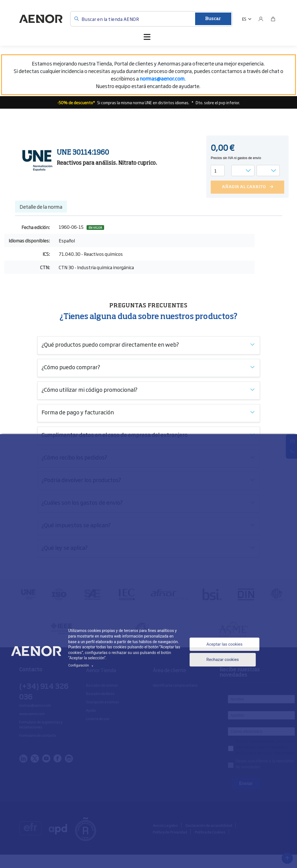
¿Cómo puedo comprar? (71, 367)
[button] (247, 19)
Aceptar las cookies (224, 644)
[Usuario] (261, 19)
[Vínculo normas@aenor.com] (162, 78)
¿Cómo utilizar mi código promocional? (89, 389)
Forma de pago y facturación (78, 412)
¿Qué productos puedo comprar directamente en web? (110, 344)
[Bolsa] (273, 19)
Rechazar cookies (222, 661)
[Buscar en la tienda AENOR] (151, 19)
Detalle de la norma (41, 206)
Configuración (82, 665)
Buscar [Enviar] (213, 19)
